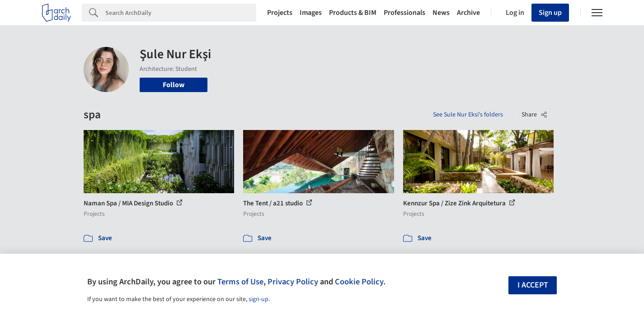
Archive (468, 13)
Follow (174, 85)
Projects (280, 13)
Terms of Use (240, 282)
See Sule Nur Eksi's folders (468, 115)
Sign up (550, 13)
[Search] (181, 13)
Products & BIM (353, 13)
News (441, 13)
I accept (533, 285)
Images (311, 13)
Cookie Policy (359, 282)
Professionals (404, 13)
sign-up (259, 299)
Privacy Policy (293, 282)
